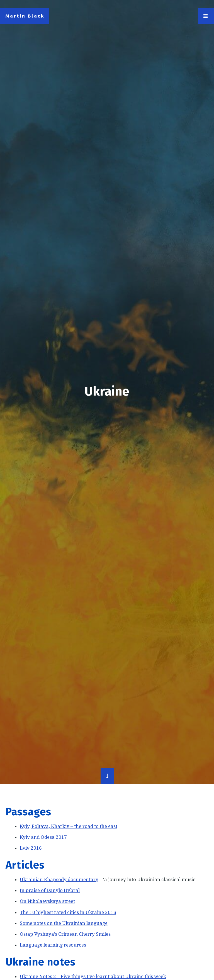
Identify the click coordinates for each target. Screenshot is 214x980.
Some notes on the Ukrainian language (64, 923)
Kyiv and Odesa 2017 (43, 837)
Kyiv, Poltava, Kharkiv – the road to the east (69, 826)
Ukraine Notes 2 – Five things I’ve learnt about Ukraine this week (93, 976)
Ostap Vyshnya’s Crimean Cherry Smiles (65, 934)
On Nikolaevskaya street (47, 901)
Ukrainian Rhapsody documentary (59, 879)
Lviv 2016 (31, 848)
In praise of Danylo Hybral (50, 890)
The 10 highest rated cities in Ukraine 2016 (68, 912)
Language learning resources (53, 945)
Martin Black (25, 16)
